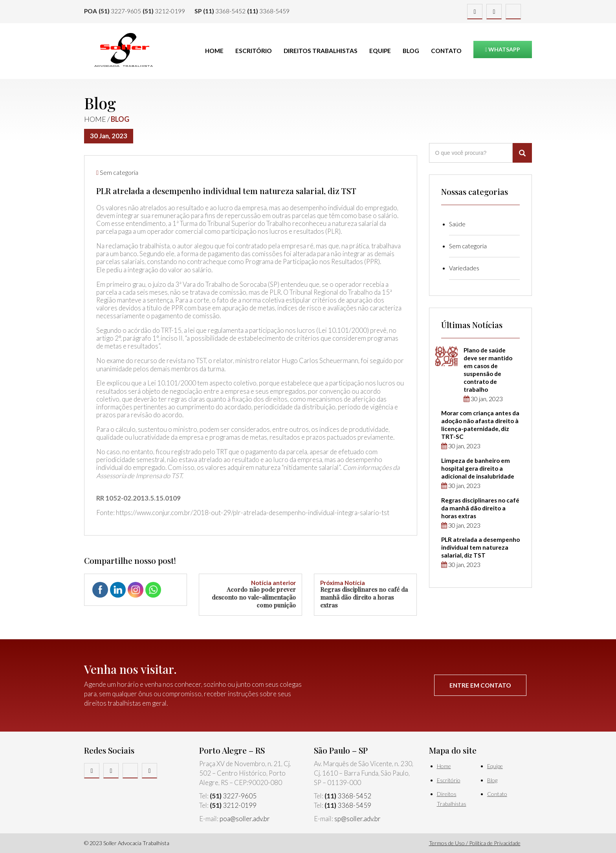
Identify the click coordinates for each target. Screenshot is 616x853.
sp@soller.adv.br (357, 819)
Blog (411, 51)
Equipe (380, 51)
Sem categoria (119, 172)
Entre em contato (480, 685)
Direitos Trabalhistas (321, 51)
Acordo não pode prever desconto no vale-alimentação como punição (250, 594)
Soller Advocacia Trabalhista (123, 50)
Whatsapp (503, 49)
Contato (446, 51)
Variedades (464, 268)
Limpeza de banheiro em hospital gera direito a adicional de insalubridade (478, 468)
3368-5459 (268, 11)
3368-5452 (224, 11)
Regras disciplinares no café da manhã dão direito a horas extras (365, 594)
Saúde (457, 224)
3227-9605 (120, 11)
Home (214, 51)
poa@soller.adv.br (245, 819)
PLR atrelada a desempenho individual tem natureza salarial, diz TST (480, 547)
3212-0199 (164, 11)
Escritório (254, 51)
